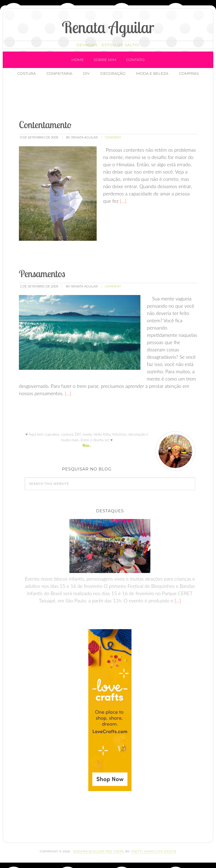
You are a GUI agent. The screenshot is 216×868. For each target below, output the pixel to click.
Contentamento (45, 125)
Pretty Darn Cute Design (154, 851)
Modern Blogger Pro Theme (99, 851)
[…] (122, 201)
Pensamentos (42, 274)
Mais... (87, 445)
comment (113, 137)
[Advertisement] (114, 99)
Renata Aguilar (108, 27)
